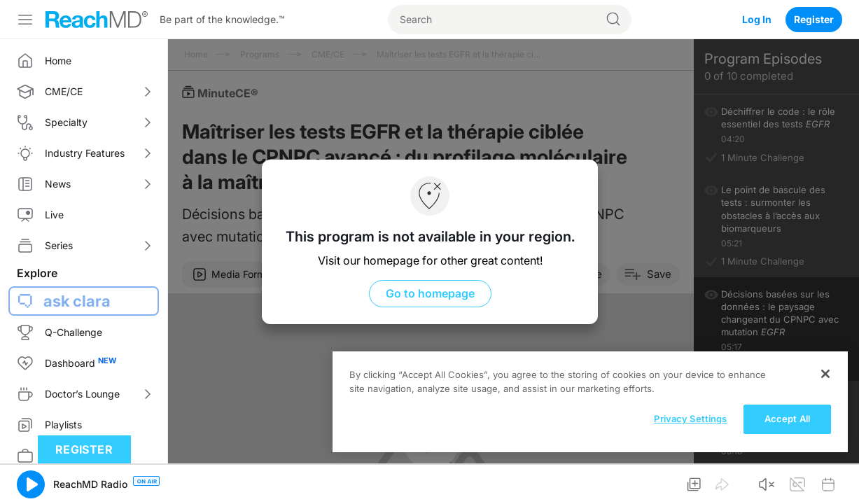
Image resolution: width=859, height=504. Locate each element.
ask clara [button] (77, 301)
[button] (31, 484)
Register (814, 19)
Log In (757, 19)
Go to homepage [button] (429, 293)
